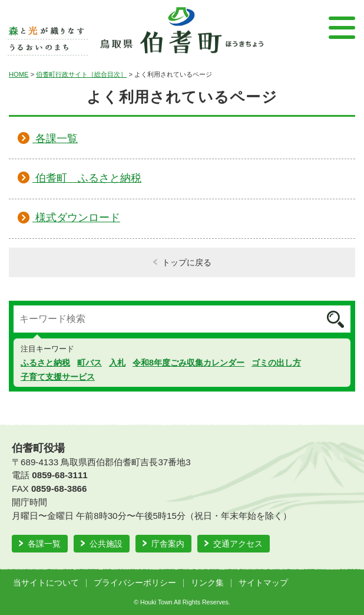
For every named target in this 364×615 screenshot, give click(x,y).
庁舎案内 (168, 544)
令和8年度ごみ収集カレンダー (188, 363)
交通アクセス (238, 544)
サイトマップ (263, 583)
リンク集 (207, 583)
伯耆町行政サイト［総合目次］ (81, 74)
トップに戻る (187, 262)
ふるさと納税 (45, 363)
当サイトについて (46, 583)
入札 (117, 363)
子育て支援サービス (58, 377)
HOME (19, 74)
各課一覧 (44, 544)
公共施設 (106, 544)
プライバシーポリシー (135, 583)
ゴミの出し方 (276, 363)
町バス (90, 363)
